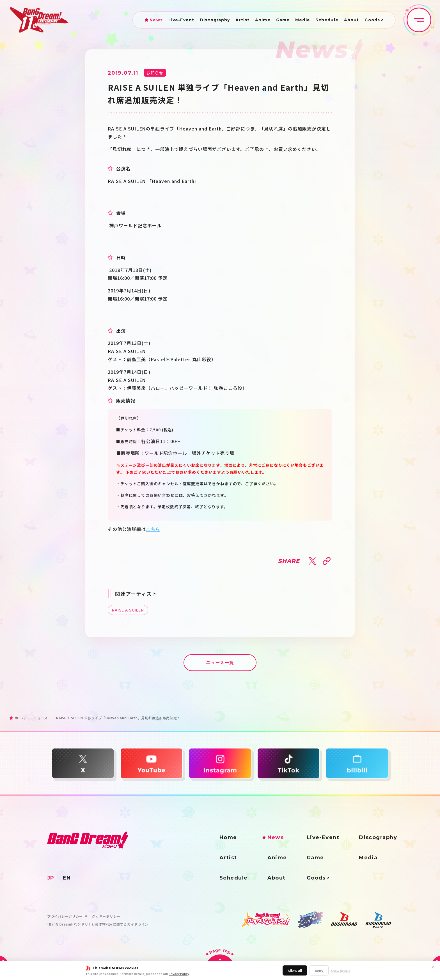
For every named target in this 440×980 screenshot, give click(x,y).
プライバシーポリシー (65, 916)
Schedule (327, 20)
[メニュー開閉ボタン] (419, 20)
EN (67, 878)
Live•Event (181, 20)
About (352, 20)
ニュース (41, 718)
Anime (263, 20)
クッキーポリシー (106, 916)
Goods (372, 20)
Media (302, 20)
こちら (153, 529)
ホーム (20, 718)
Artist (242, 20)
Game (283, 20)
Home (228, 837)
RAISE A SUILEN (128, 610)
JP (51, 878)
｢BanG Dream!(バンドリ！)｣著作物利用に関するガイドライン (98, 924)
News (156, 20)
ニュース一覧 (220, 662)
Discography (215, 20)
